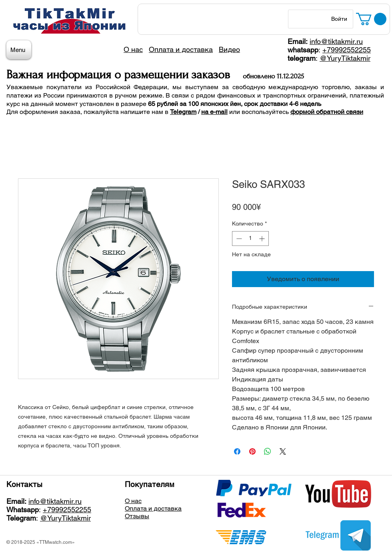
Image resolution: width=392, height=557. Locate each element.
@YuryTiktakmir (345, 58)
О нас (133, 501)
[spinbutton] (250, 239)
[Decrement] (238, 239)
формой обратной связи (327, 112)
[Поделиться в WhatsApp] (268, 451)
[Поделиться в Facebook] (237, 451)
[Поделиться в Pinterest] (252, 451)
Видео (229, 49)
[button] (371, 19)
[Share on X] (283, 451)
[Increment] (263, 239)
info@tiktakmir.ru (336, 41)
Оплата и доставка (153, 508)
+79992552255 (347, 50)
